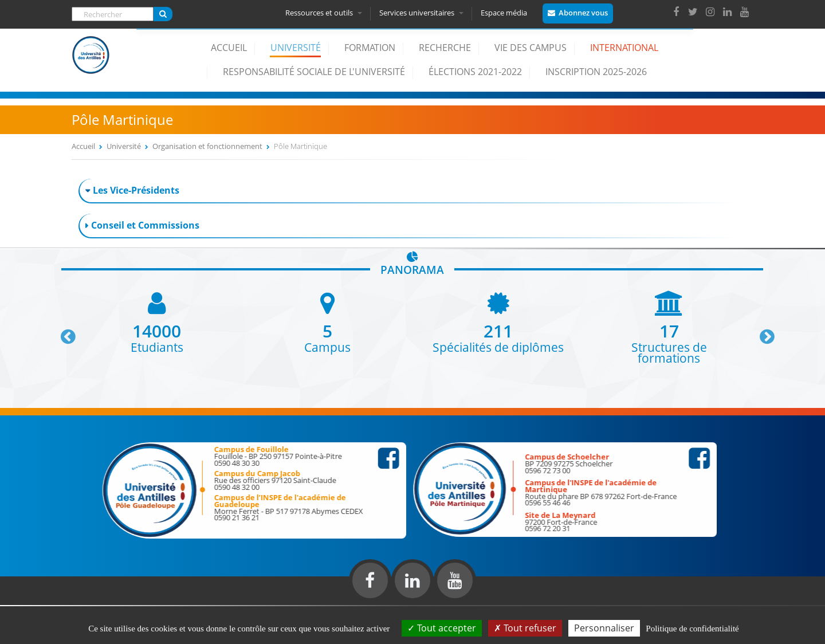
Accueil (229, 48)
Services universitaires (423, 13)
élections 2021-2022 (475, 72)
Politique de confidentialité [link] (692, 629)
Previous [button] (63, 332)
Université (296, 48)
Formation (370, 48)
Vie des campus (531, 48)
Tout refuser (525, 628)
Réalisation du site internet (38, 603)
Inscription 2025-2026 (596, 72)
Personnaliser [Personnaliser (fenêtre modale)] (604, 628)
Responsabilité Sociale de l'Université (314, 72)
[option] (157, 322)
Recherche (445, 48)
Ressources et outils (325, 13)
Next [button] (762, 332)
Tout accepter (442, 628)
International (624, 48)
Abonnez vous (585, 13)
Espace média (506, 13)
